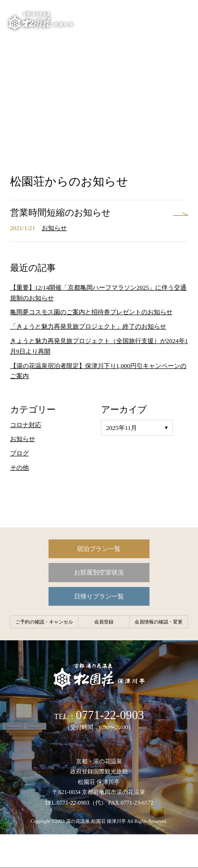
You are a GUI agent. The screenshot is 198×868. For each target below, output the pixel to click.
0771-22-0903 (110, 715)
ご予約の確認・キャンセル (44, 622)
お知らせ (54, 228)
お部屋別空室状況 (99, 572)
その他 (19, 468)
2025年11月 (122, 428)
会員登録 (104, 622)
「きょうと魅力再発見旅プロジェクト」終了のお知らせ (88, 326)
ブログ (19, 453)
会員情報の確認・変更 (159, 622)
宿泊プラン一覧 (99, 549)
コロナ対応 (26, 425)
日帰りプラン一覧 (99, 596)
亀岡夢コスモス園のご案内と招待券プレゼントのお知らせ (91, 312)
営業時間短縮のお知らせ (60, 213)
